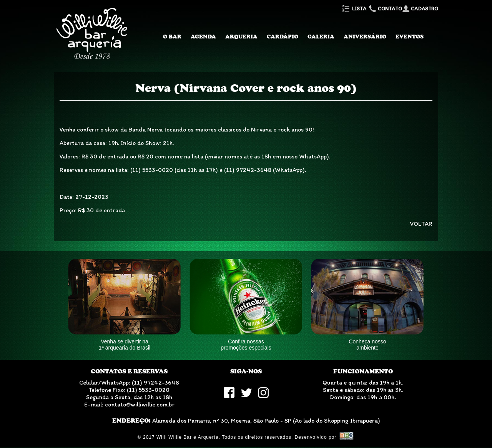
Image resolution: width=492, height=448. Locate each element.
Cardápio (283, 37)
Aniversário (365, 37)
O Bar (172, 37)
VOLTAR (421, 224)
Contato (385, 9)
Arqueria (241, 37)
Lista (354, 9)
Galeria (321, 37)
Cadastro (420, 9)
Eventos (410, 37)
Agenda (203, 37)
